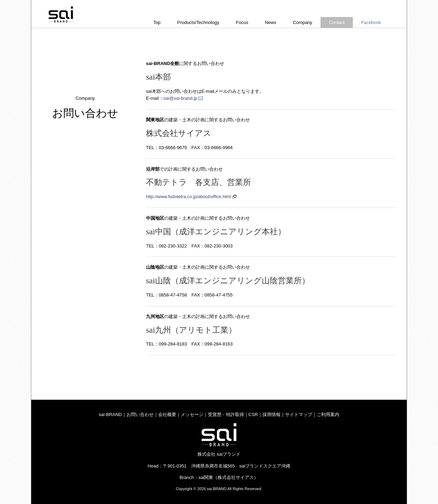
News (271, 22)
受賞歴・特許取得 (226, 414)
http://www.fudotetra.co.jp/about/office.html (189, 197)
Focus (242, 22)
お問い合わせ (140, 414)
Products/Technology (198, 22)
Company (302, 22)
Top (157, 22)
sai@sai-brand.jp (180, 98)
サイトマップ (299, 414)
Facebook (371, 22)
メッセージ (192, 414)
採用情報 (271, 414)
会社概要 (167, 414)
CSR (253, 414)
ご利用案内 (328, 414)
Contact (337, 22)
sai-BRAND (110, 414)
